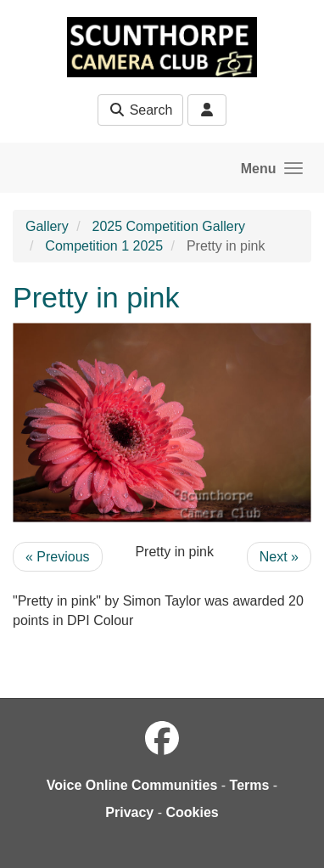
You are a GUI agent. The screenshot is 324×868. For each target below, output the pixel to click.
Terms (250, 785)
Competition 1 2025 (104, 246)
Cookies (192, 812)
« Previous (58, 557)
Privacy (129, 812)
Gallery (47, 226)
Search (140, 110)
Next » (279, 557)
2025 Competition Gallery (168, 226)
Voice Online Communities (132, 785)
